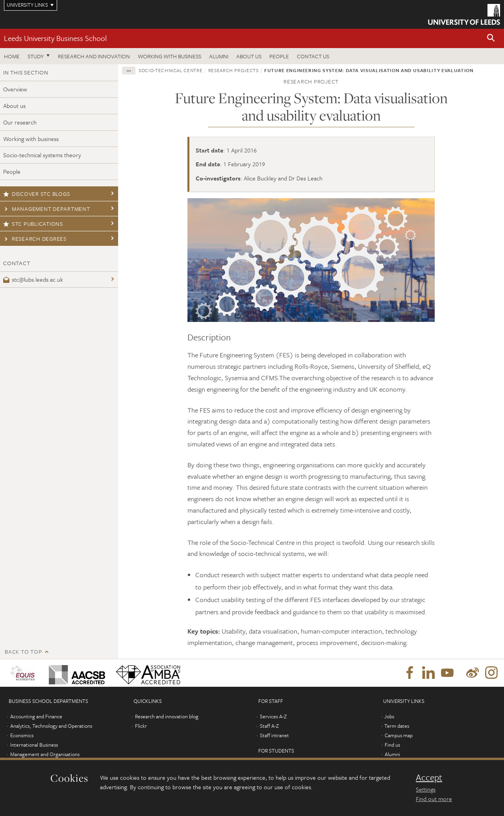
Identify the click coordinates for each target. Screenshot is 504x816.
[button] (491, 38)
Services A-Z (273, 716)
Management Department (47, 209)
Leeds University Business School (55, 38)
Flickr (141, 726)
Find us (392, 745)
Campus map (399, 735)
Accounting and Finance (36, 716)
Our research (20, 122)
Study (36, 56)
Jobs (389, 716)
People (279, 56)
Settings (426, 789)
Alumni (219, 56)
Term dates (397, 726)
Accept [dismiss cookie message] (429, 777)
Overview (15, 89)
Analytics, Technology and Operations (51, 726)
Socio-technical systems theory (42, 155)
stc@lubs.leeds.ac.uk (33, 279)
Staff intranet (274, 735)
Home (12, 56)
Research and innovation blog (167, 716)
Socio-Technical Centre (170, 70)
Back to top (23, 651)
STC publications (33, 224)
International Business (34, 745)
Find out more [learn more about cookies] (434, 799)
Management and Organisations (45, 754)
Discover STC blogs (36, 194)
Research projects (233, 70)
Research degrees (35, 239)
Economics (22, 735)
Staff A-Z (269, 726)
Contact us (313, 56)
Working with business (170, 56)
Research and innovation (94, 56)
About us (249, 56)
